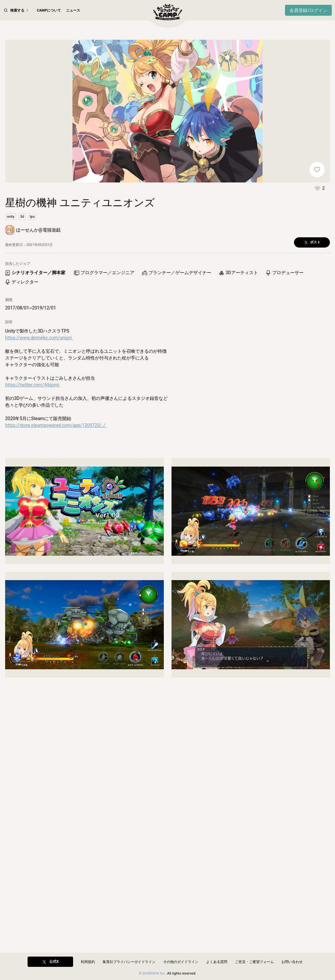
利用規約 (88, 962)
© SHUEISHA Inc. (152, 973)
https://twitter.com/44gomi (33, 396)
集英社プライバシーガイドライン (129, 962)
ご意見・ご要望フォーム (254, 962)
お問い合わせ (292, 962)
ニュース (73, 10)
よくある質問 (217, 962)
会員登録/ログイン (308, 10)
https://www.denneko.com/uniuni (39, 349)
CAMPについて (49, 10)
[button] (320, 199)
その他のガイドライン (181, 962)
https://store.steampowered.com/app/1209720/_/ (56, 437)
